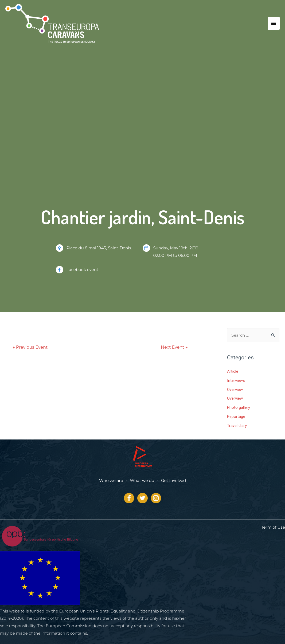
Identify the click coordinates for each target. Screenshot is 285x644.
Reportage (236, 417)
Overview (235, 390)
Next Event (174, 347)
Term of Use (273, 527)
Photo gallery (239, 407)
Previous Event (30, 347)
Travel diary (237, 426)
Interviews (236, 380)
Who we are (111, 480)
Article (233, 371)
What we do (142, 480)
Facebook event (82, 270)
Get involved (173, 480)
